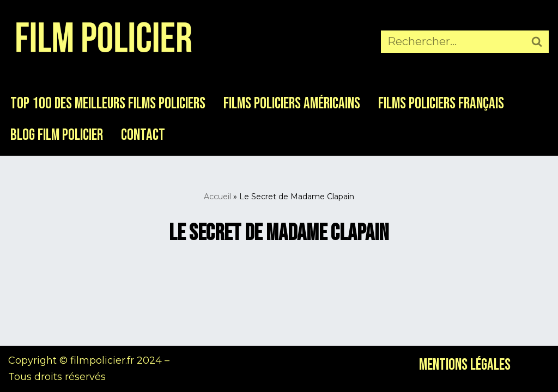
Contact (143, 135)
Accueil (217, 197)
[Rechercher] (452, 42)
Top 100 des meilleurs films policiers (108, 104)
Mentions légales (465, 365)
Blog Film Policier (57, 135)
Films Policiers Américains (292, 104)
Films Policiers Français (441, 104)
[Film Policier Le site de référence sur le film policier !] (104, 42)
